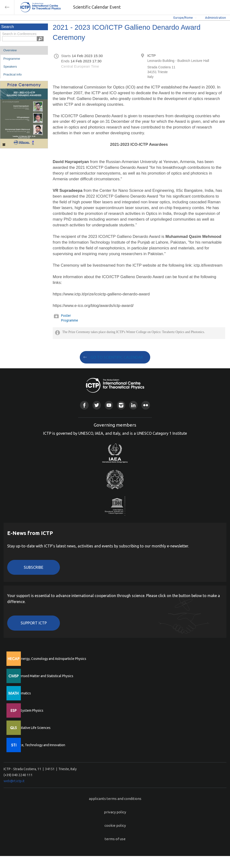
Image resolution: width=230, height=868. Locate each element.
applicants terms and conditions (115, 799)
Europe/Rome (183, 18)
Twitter (97, 405)
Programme (12, 59)
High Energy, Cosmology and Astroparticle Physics (49, 659)
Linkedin (133, 405)
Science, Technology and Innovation (38, 745)
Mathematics (21, 693)
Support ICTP (34, 623)
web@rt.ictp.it (14, 781)
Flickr (146, 405)
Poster (66, 316)
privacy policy (115, 812)
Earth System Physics (28, 710)
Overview (10, 50)
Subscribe (34, 567)
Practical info (12, 74)
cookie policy (115, 825)
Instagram (121, 405)
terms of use (115, 839)
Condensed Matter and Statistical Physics (43, 676)
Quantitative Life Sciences (31, 728)
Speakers (10, 67)
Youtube (109, 405)
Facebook (84, 405)
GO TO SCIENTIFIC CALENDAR (117, 357)
